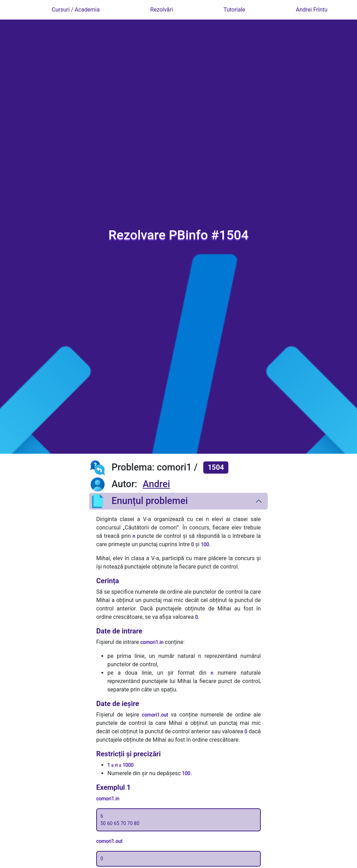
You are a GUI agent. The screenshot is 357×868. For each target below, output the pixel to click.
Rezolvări (162, 10)
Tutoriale (234, 10)
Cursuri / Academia (76, 10)
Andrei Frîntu (312, 10)
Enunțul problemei (139, 501)
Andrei (156, 484)
